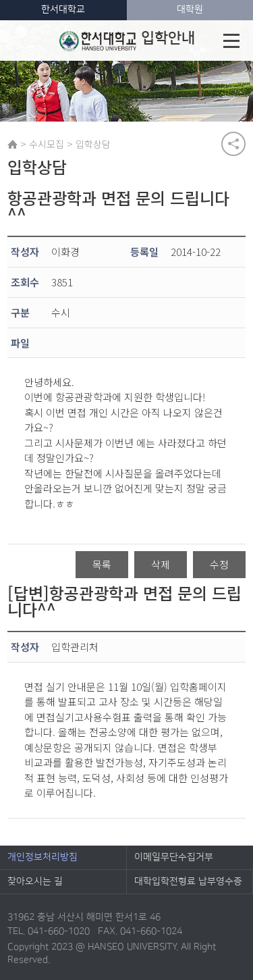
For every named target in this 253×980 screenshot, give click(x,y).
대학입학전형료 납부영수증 (188, 881)
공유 (233, 144)
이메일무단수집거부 (174, 857)
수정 (219, 564)
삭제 (161, 564)
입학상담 (93, 144)
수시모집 (47, 144)
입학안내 (127, 41)
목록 (102, 564)
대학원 (190, 9)
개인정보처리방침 (43, 857)
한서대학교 (63, 9)
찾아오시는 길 (35, 881)
